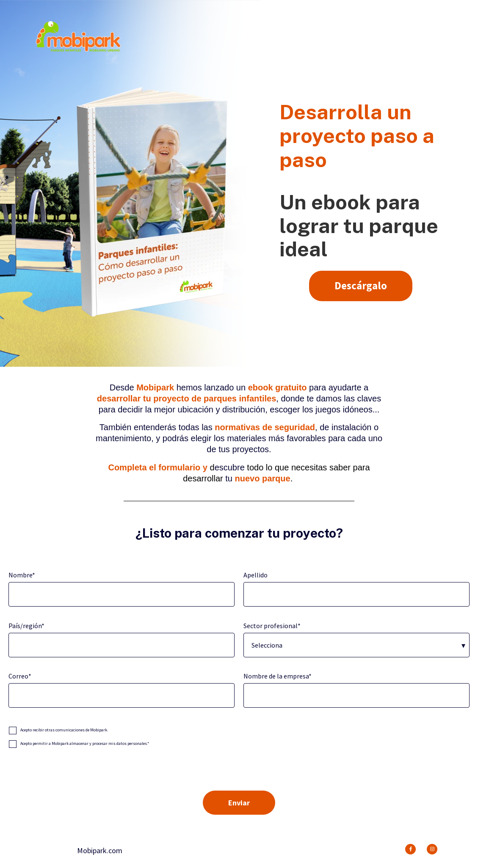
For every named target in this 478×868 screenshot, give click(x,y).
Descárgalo (361, 286)
